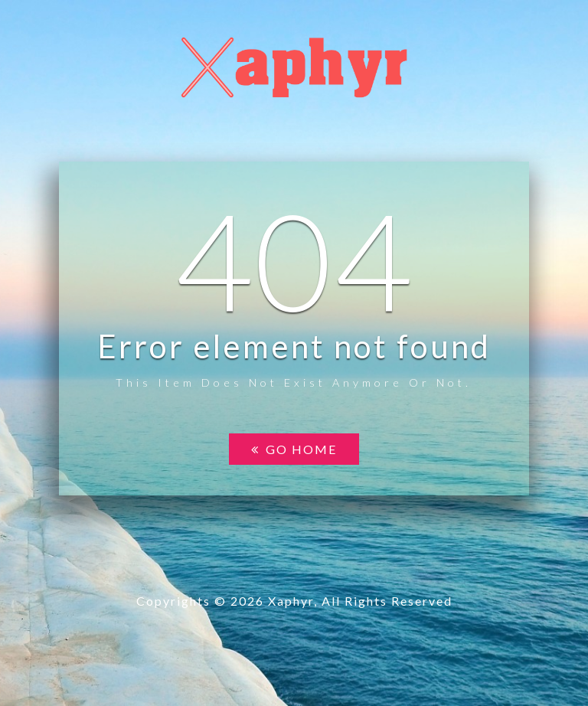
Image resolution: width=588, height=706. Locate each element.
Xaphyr (291, 601)
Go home (294, 449)
